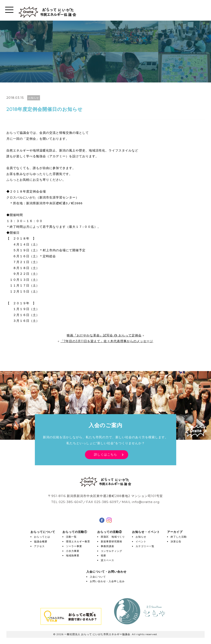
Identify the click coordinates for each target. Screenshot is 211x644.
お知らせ (141, 537)
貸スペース (107, 560)
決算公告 (176, 541)
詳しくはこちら (105, 454)
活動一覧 (71, 537)
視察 (103, 555)
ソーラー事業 (74, 546)
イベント (141, 541)
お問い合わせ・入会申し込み (107, 581)
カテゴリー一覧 (145, 546)
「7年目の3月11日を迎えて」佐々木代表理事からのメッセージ (107, 341)
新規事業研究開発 (111, 541)
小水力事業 (73, 551)
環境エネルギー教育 (78, 541)
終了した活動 (179, 537)
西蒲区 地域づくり (113, 537)
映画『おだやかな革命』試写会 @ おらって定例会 (104, 335)
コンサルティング (111, 551)
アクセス (39, 546)
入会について (98, 577)
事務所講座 (107, 546)
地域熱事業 (73, 555)
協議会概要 (41, 541)
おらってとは (42, 537)
